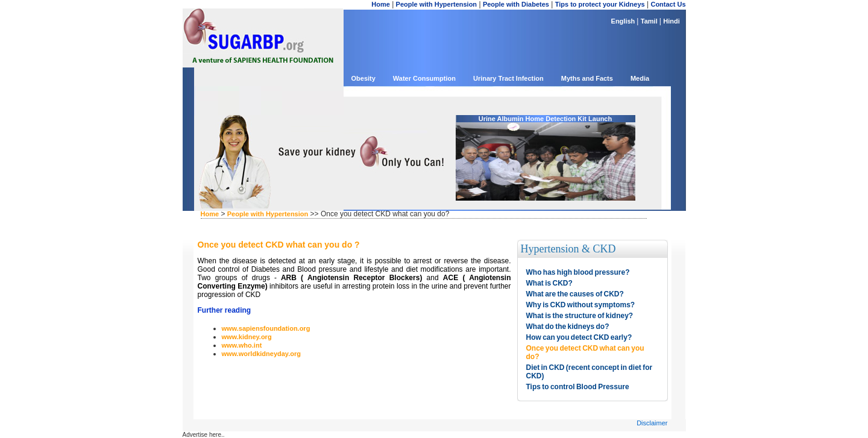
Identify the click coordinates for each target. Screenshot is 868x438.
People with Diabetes (516, 4)
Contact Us (668, 4)
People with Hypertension (436, 4)
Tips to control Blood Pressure (578, 387)
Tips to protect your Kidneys (600, 4)
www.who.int (242, 345)
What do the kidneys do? (568, 327)
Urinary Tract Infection (508, 78)
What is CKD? (549, 283)
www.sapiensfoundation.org (266, 328)
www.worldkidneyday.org (261, 354)
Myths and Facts (587, 78)
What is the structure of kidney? (580, 316)
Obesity (363, 78)
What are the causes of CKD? (575, 294)
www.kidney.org (247, 337)
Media (640, 78)
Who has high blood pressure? (578, 272)
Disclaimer (652, 423)
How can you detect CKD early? (579, 337)
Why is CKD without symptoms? (581, 305)
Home (381, 4)
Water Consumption (424, 78)
